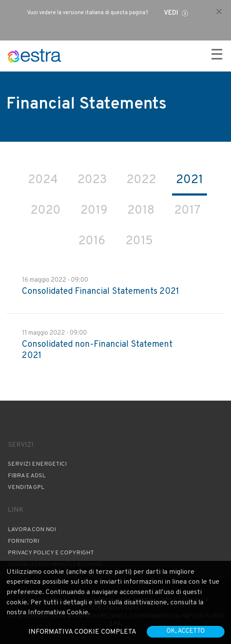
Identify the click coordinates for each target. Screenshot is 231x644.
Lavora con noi (32, 530)
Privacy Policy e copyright (51, 553)
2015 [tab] (139, 241)
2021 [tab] (189, 180)
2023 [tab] (92, 180)
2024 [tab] (43, 180)
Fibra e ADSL (27, 476)
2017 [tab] (187, 211)
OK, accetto (186, 631)
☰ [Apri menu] (217, 56)
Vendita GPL (26, 487)
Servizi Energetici (37, 464)
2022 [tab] (141, 180)
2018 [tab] (141, 211)
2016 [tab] (92, 241)
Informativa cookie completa (82, 632)
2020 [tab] (46, 211)
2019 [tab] (94, 211)
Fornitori (23, 541)
